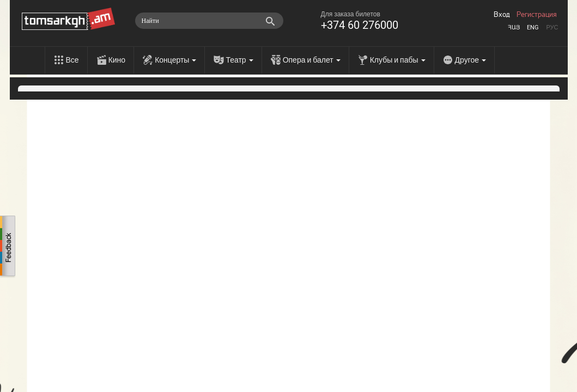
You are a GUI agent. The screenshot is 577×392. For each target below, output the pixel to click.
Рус (552, 27)
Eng (533, 27)
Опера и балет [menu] (312, 60)
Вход (502, 15)
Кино (117, 60)
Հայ (514, 27)
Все (72, 60)
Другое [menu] (470, 60)
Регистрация (537, 15)
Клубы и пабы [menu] (398, 60)
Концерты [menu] (175, 60)
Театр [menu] (239, 60)
